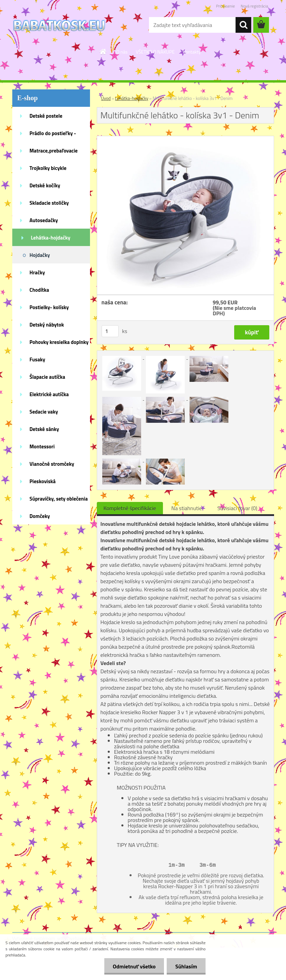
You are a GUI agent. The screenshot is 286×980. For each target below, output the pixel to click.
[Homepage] (103, 52)
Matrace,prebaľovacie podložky (54, 153)
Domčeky (40, 516)
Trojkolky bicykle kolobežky (48, 170)
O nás (122, 52)
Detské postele (46, 116)
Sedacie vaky (44, 412)
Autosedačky (44, 220)
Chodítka (39, 290)
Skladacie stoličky (49, 203)
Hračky (37, 272)
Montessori (42, 446)
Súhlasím (186, 966)
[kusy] (110, 331)
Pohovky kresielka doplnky (59, 342)
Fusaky (37, 359)
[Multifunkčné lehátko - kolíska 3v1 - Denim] (185, 139)
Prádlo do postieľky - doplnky (53, 135)
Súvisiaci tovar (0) (237, 508)
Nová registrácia (254, 6)
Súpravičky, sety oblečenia (59, 499)
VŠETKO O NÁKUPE (155, 52)
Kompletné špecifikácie (130, 508)
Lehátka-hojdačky (51, 238)
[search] (243, 25)
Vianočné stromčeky (52, 464)
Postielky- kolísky (49, 307)
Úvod (106, 98)
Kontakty (192, 52)
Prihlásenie (225, 6)
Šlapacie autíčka (48, 377)
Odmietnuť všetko (134, 966)
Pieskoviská (43, 481)
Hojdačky (40, 255)
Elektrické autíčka (49, 394)
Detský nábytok (47, 325)
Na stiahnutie (187, 508)
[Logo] (59, 25)
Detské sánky (44, 429)
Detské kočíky (45, 185)
